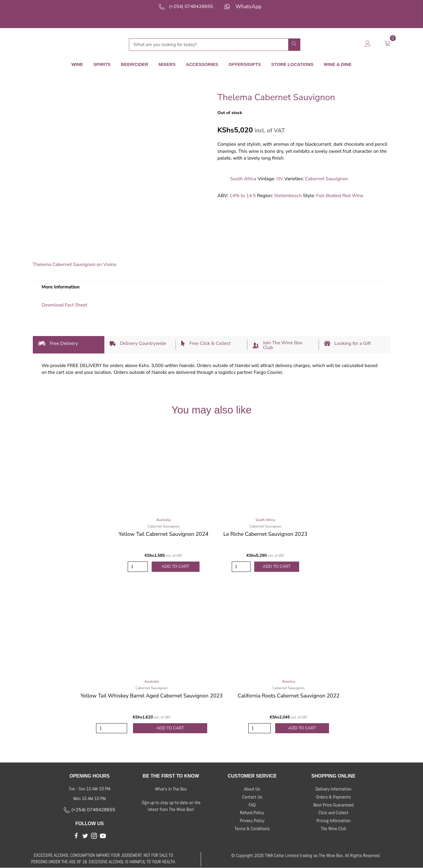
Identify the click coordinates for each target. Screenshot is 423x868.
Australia (164, 520)
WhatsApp (248, 7)
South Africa (243, 179)
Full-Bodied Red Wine (340, 196)
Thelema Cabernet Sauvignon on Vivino (75, 265)
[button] (76, 836)
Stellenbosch (288, 196)
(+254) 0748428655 (191, 7)
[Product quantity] (138, 567)
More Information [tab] (61, 287)
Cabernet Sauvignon (327, 179)
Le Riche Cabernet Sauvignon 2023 (265, 534)
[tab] (69, 345)
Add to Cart (176, 567)
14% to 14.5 (243, 196)
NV (280, 179)
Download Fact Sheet (64, 305)
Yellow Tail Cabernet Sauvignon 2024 (163, 534)
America (289, 682)
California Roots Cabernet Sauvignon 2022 (289, 696)
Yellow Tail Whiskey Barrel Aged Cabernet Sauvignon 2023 (151, 696)
